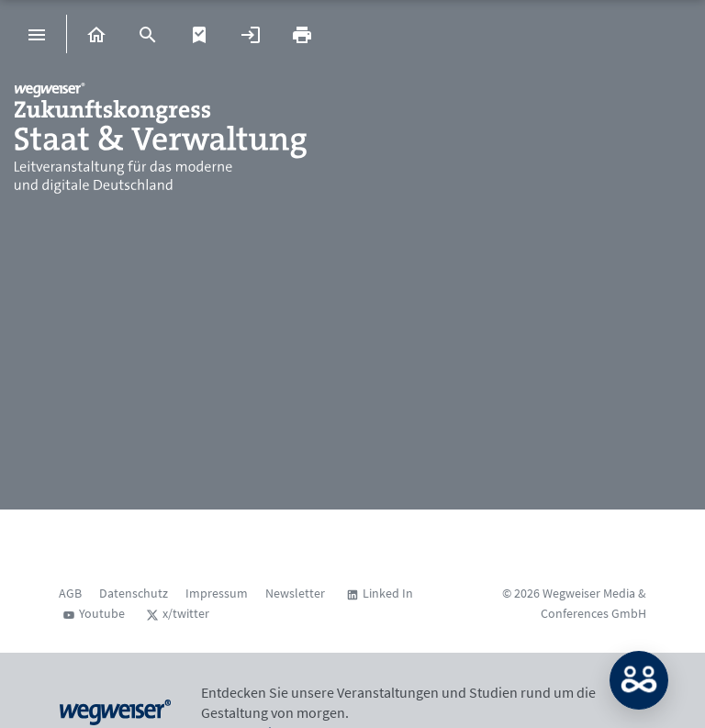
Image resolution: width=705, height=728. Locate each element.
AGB (70, 593)
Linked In (388, 593)
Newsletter (295, 593)
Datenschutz (134, 593)
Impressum (217, 593)
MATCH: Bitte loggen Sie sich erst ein (639, 680)
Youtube (102, 613)
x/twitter (186, 613)
